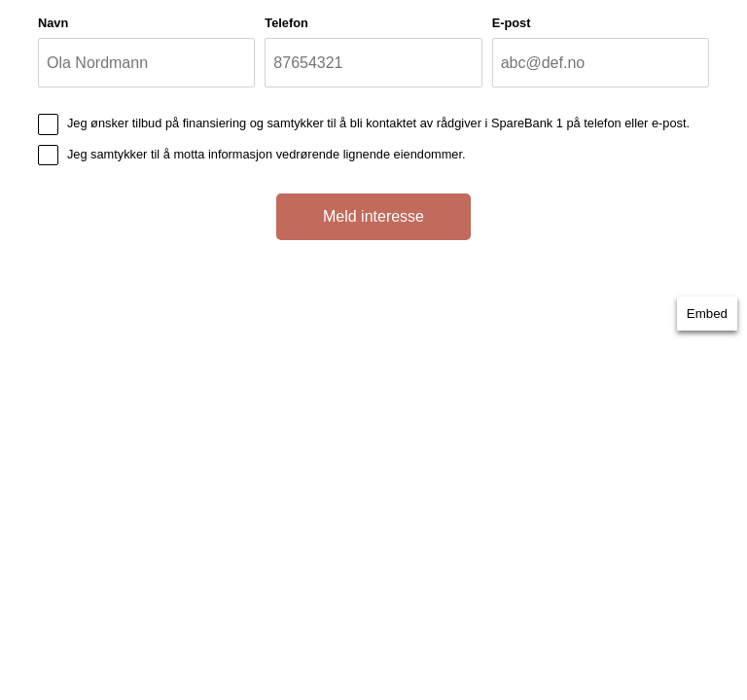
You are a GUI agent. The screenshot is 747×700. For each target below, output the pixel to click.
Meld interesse (373, 216)
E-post (512, 23)
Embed (707, 314)
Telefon (286, 23)
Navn (53, 23)
